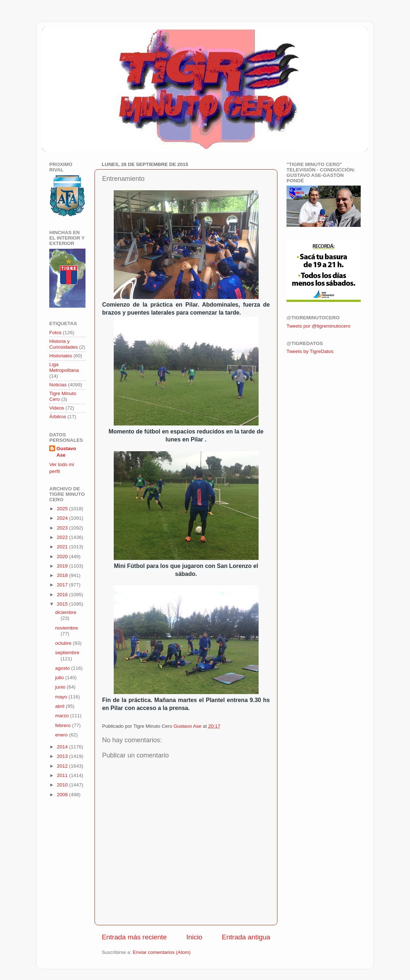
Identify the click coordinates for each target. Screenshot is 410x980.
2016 (63, 595)
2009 (63, 795)
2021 (63, 547)
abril (60, 706)
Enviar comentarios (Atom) (162, 952)
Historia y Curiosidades (64, 344)
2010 (63, 785)
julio (60, 678)
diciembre (66, 612)
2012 (63, 766)
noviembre (66, 628)
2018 (63, 575)
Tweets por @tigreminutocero (319, 326)
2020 (63, 557)
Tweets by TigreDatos (310, 351)
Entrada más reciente (134, 937)
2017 (63, 585)
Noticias (58, 385)
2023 (63, 528)
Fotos (55, 333)
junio (61, 687)
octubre (64, 643)
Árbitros (58, 417)
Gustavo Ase (66, 452)
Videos (57, 408)
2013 (63, 756)
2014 (63, 747)
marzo (62, 716)
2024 (63, 518)
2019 (63, 566)
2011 (63, 775)
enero (62, 735)
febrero (64, 725)
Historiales (61, 356)
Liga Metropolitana (64, 367)
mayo (62, 697)
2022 (63, 537)
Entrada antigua (246, 937)
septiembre (67, 653)
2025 (63, 509)
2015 (63, 604)
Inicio (194, 937)
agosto (63, 668)
